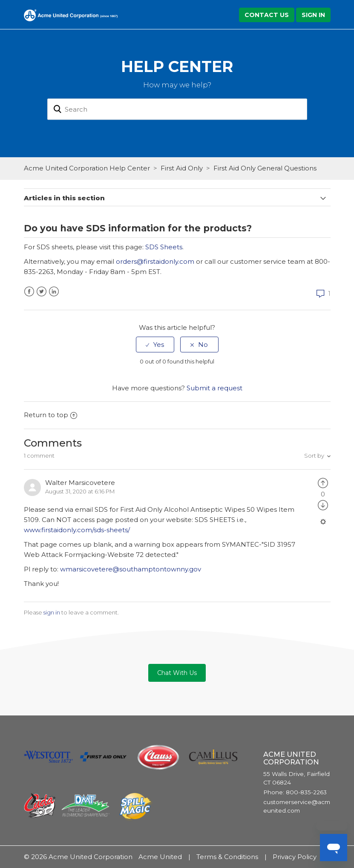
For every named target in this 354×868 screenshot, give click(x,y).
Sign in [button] (313, 15)
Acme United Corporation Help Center (87, 168)
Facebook (29, 292)
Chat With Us (177, 673)
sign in (52, 612)
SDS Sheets (164, 247)
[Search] (177, 110)
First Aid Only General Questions (265, 168)
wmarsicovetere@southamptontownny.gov (131, 569)
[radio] (155, 345)
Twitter (42, 292)
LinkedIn (54, 292)
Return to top (50, 415)
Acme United (160, 857)
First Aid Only (182, 168)
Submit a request (214, 388)
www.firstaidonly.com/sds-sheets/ (78, 530)
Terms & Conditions (227, 857)
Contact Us (267, 15)
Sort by (314, 456)
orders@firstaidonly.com (155, 261)
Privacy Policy (295, 857)
